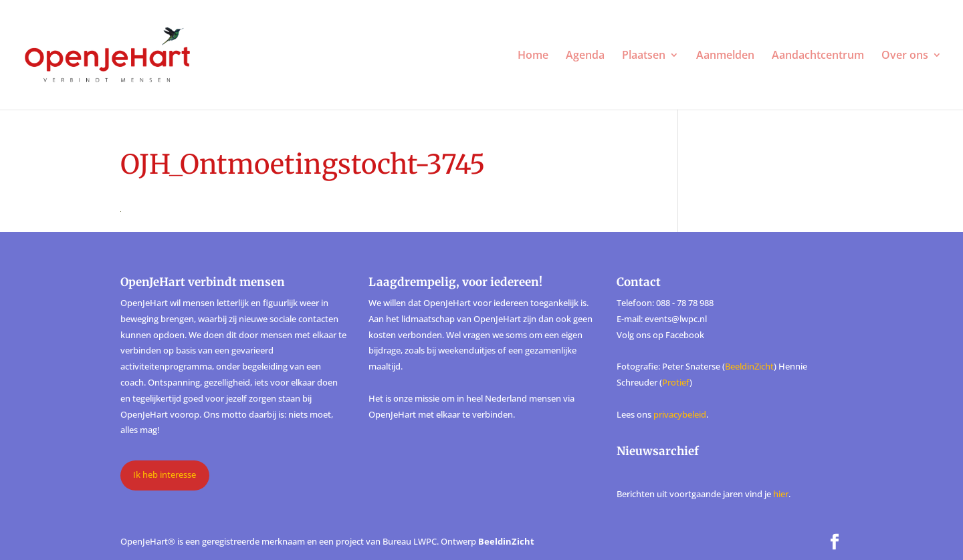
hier (781, 494)
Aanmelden (725, 56)
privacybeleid (680, 414)
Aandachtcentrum (818, 56)
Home (533, 56)
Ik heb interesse (165, 474)
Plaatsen (644, 56)
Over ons (905, 56)
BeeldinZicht (749, 366)
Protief (676, 382)
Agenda (585, 56)
